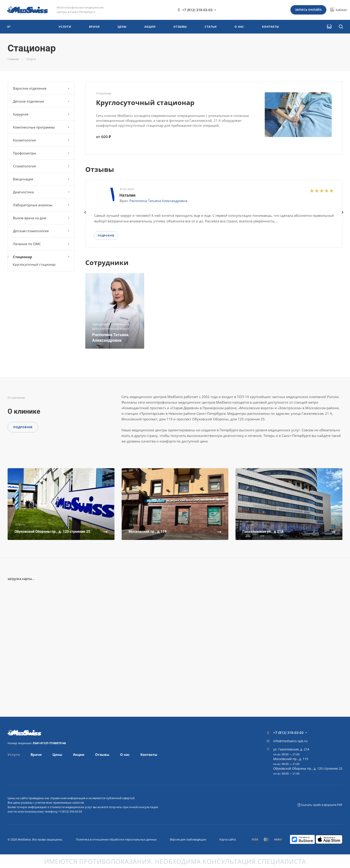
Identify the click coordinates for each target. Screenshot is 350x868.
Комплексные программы (42, 127)
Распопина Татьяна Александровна (158, 201)
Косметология (42, 140)
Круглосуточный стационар (145, 102)
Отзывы (102, 754)
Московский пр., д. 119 (291, 759)
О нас (125, 754)
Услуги (14, 754)
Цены (57, 754)
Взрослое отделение (42, 88)
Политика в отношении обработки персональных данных (116, 839)
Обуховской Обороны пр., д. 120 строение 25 (308, 768)
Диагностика (42, 192)
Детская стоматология (42, 231)
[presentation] (85, 217)
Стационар (42, 257)
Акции (79, 754)
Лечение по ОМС (42, 244)
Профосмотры (42, 153)
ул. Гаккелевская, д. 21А (291, 749)
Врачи (36, 754)
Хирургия (42, 114)
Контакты (149, 754)
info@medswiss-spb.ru (290, 741)
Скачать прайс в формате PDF (320, 805)
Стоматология (42, 166)
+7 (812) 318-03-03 (197, 10)
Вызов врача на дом (42, 218)
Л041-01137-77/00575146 (49, 743)
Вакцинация (42, 179)
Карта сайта (228, 839)
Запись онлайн (308, 10)
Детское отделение (42, 101)
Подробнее (23, 427)
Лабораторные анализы (42, 205)
